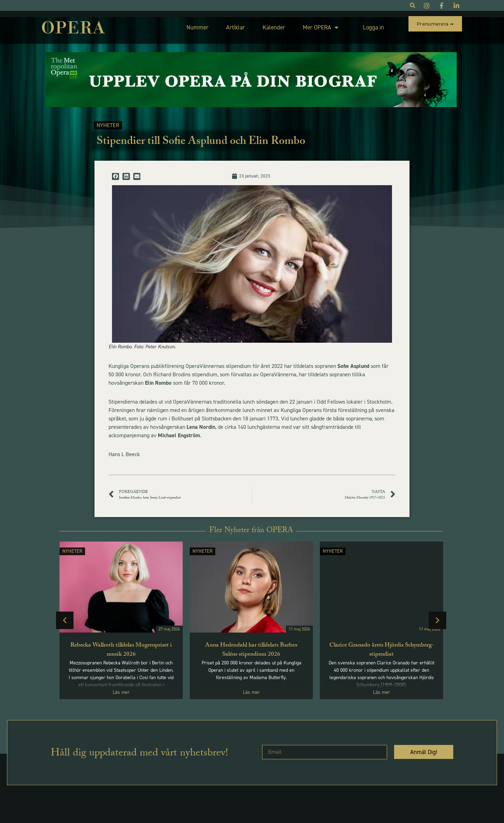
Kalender (257, 24)
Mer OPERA (304, 24)
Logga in (357, 24)
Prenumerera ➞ (435, 24)
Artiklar (219, 24)
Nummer (181, 24)
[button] (115, 170)
